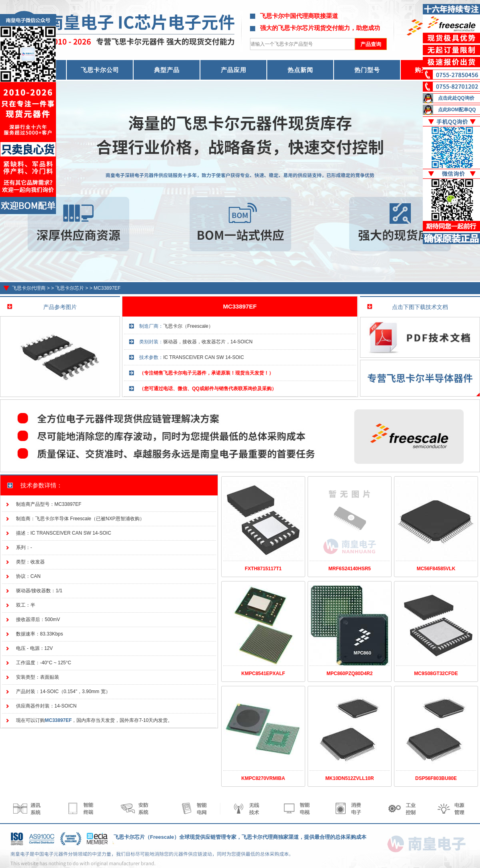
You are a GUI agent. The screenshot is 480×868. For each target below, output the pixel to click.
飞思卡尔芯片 (70, 288)
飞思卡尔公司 (100, 70)
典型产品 (167, 70)
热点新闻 (300, 70)
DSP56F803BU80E (436, 778)
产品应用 (234, 70)
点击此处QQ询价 (456, 98)
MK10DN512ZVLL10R (349, 778)
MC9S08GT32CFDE (436, 674)
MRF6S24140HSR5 (350, 569)
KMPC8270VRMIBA (263, 778)
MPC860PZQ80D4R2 (349, 674)
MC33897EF (107, 288)
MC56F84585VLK (436, 569)
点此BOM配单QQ (457, 110)
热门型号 (367, 70)
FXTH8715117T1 (263, 569)
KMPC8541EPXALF (263, 674)
